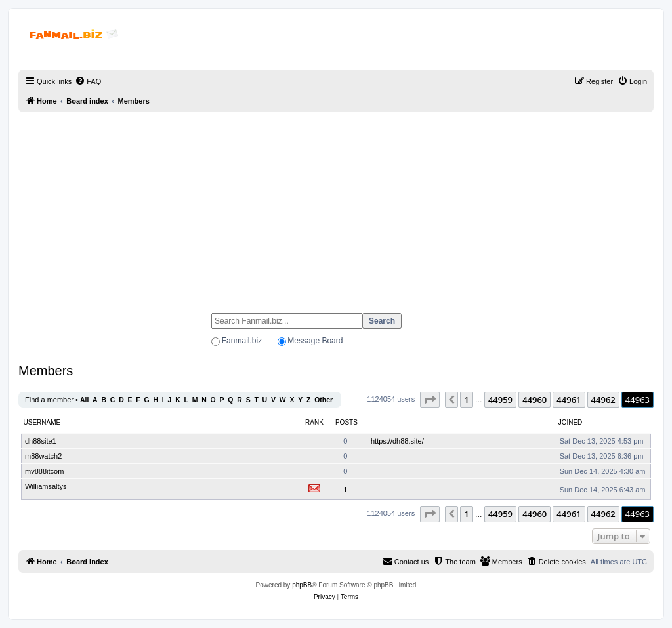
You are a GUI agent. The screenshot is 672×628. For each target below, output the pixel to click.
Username (42, 422)
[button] (430, 400)
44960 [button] (535, 400)
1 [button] (466, 400)
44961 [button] (569, 400)
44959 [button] (500, 400)
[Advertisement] (336, 207)
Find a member (49, 400)
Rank (314, 422)
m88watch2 (43, 456)
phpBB (302, 585)
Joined (571, 422)
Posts (346, 422)
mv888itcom (44, 471)
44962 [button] (603, 400)
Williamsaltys (46, 486)
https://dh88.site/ (397, 441)
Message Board (315, 341)
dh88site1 (41, 441)
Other (324, 400)
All (84, 400)
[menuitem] (88, 81)
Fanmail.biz (242, 341)
